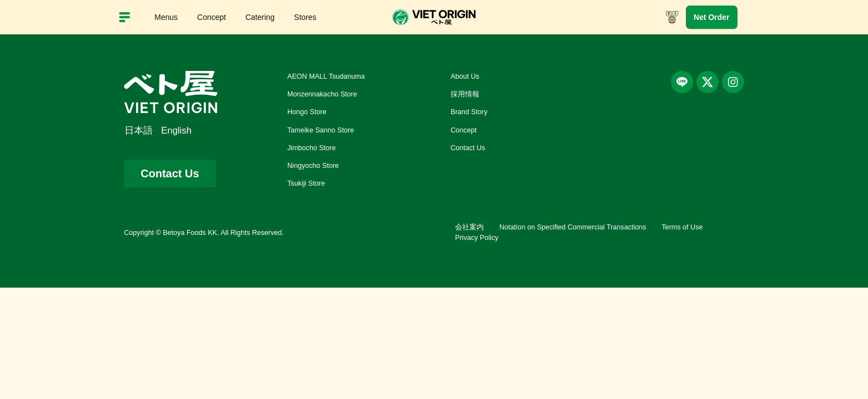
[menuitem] (143, 131)
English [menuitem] (176, 131)
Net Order (712, 17)
